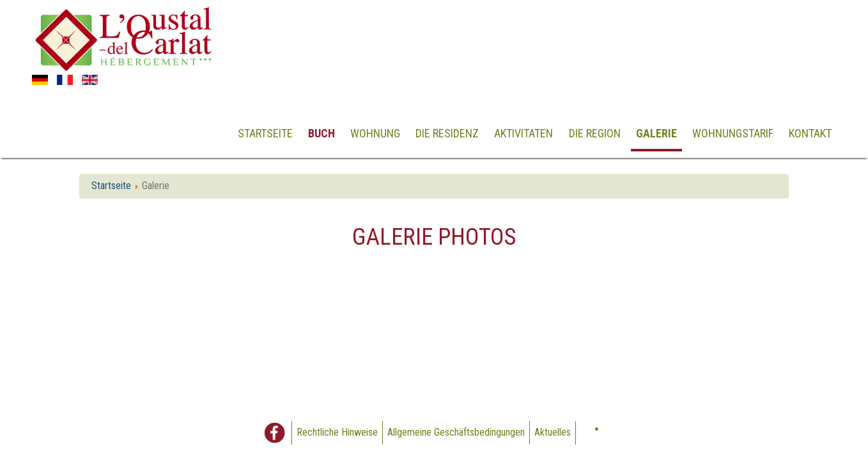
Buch (322, 133)
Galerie (656, 133)
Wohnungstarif (733, 133)
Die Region (595, 133)
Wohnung (375, 133)
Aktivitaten (523, 133)
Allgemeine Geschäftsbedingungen (456, 432)
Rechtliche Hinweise (337, 432)
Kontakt (810, 133)
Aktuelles (553, 432)
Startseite (265, 133)
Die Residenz (447, 133)
